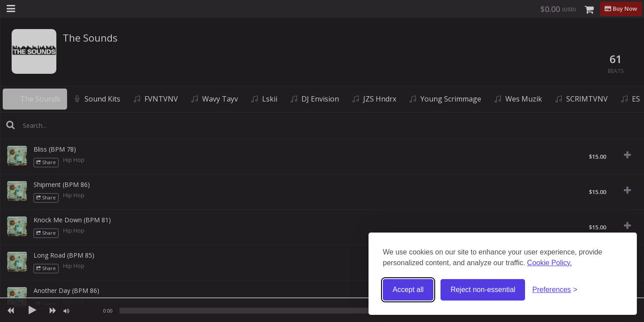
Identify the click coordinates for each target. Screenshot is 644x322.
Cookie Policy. (550, 263)
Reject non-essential (483, 290)
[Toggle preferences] (555, 290)
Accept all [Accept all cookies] (408, 290)
